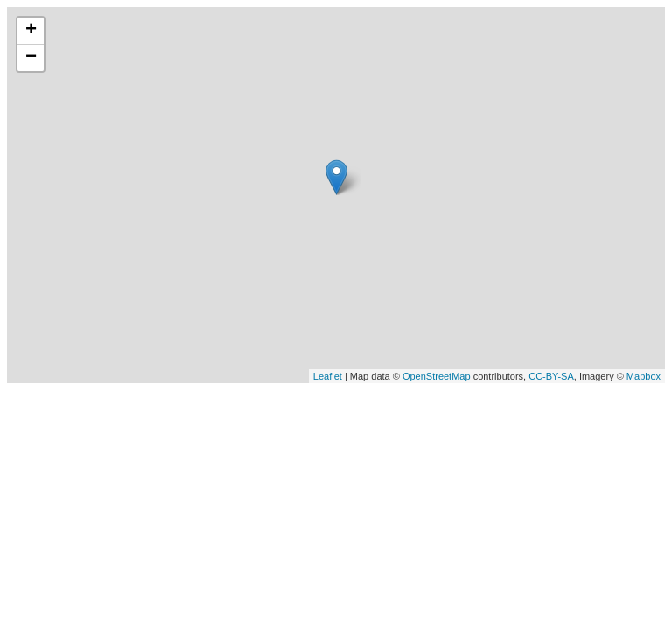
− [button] (31, 58)
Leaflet (328, 376)
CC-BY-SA (551, 376)
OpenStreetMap (437, 376)
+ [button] (31, 31)
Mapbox (644, 376)
